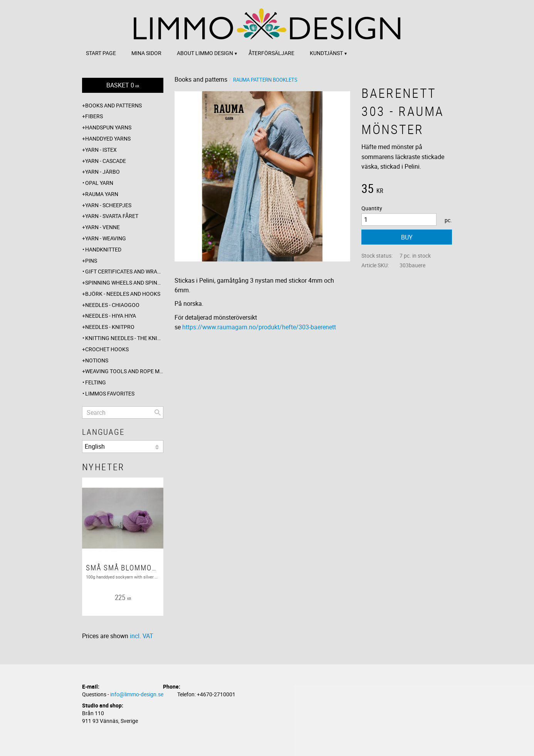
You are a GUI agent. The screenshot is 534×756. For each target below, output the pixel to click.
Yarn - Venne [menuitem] (102, 227)
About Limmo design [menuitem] (205, 53)
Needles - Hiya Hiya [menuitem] (111, 316)
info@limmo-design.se (137, 694)
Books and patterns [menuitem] (113, 105)
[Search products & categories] (123, 412)
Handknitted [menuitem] (103, 249)
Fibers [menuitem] (94, 116)
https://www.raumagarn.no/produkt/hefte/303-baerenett (259, 327)
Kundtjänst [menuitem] (326, 53)
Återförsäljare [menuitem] (271, 53)
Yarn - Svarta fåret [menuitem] (112, 216)
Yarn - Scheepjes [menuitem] (108, 205)
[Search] (158, 412)
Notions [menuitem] (97, 360)
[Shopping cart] (123, 85)
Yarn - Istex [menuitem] (101, 150)
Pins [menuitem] (91, 261)
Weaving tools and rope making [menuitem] (124, 371)
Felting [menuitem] (96, 382)
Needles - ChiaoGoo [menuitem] (112, 305)
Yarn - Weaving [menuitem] (106, 238)
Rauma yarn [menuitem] (102, 194)
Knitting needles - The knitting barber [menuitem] (124, 338)
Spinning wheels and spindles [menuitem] (124, 282)
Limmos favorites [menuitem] (110, 393)
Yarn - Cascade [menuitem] (106, 161)
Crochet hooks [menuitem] (107, 349)
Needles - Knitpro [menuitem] (110, 327)
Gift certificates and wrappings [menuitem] (124, 271)
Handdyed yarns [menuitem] (108, 138)
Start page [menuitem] (101, 53)
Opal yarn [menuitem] (99, 183)
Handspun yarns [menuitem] (108, 127)
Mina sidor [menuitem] (146, 53)
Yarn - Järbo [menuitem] (102, 172)
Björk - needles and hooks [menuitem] (123, 294)
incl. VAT (142, 636)
